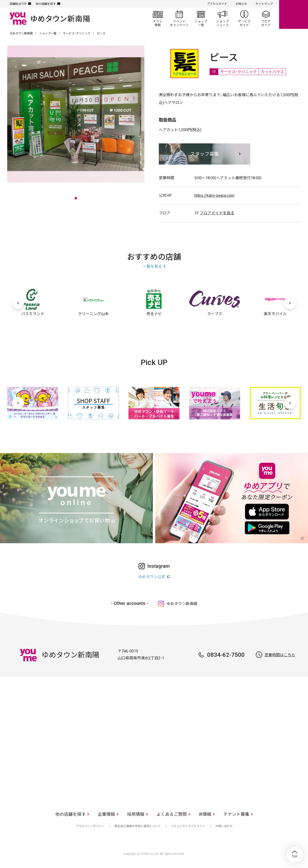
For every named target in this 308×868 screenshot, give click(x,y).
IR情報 (205, 814)
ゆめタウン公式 (152, 577)
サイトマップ (264, 4)
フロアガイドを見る (217, 213)
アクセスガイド (217, 4)
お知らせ (241, 4)
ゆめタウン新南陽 (21, 33)
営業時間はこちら (280, 655)
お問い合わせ (224, 826)
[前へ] (18, 303)
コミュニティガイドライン (188, 826)
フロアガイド (266, 18)
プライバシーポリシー (90, 826)
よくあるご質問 (172, 814)
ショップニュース (223, 18)
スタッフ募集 (205, 154)
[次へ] (290, 303)
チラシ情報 (158, 18)
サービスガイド (244, 18)
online (294, 14)
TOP (295, 855)
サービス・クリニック (77, 33)
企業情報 (106, 814)
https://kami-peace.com (214, 195)
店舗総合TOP (18, 4)
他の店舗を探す (46, 4)
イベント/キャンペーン (179, 18)
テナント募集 (236, 814)
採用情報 (136, 814)
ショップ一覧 (201, 18)
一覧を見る (152, 266)
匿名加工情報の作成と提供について (138, 826)
